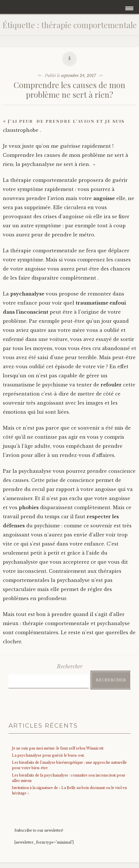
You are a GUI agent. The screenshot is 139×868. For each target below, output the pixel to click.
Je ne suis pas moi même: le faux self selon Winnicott (58, 748)
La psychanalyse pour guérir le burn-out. (48, 755)
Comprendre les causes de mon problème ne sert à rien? (69, 90)
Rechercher (70, 667)
